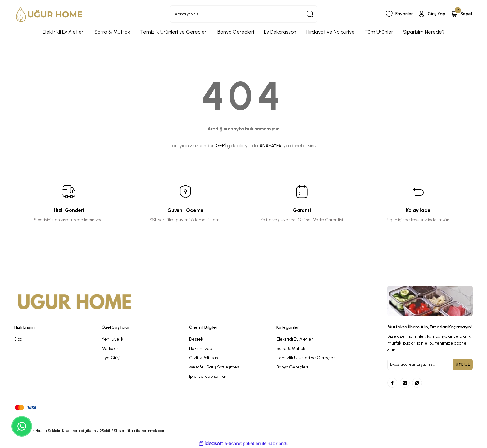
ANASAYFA (270, 146)
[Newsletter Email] (430, 364)
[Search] (243, 14)
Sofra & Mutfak (291, 348)
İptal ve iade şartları (208, 376)
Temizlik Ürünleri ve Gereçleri (306, 358)
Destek (196, 339)
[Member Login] (432, 14)
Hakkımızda (201, 348)
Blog (18, 339)
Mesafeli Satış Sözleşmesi (214, 367)
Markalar (110, 348)
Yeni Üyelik (112, 339)
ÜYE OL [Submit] (463, 364)
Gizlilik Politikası (204, 358)
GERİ (221, 146)
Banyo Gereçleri (292, 367)
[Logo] (49, 14)
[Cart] (462, 14)
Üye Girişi (111, 358)
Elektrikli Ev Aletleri (295, 339)
